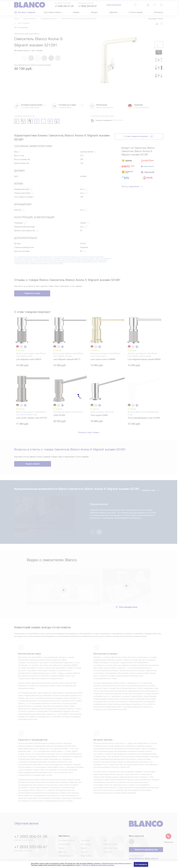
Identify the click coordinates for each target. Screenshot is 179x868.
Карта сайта (86, 843)
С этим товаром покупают (136, 136)
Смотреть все (150, 490)
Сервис (76, 12)
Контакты (159, 12)
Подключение (64, 832)
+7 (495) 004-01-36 (64, 6)
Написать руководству (146, 837)
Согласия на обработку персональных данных (98, 865)
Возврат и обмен (111, 832)
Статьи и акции (136, 12)
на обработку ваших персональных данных (115, 864)
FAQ (105, 828)
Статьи (84, 839)
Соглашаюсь (141, 864)
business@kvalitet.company (144, 853)
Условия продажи (66, 843)
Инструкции (86, 832)
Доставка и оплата (53, 12)
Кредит (94, 12)
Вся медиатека (126, 595)
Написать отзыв (32, 293)
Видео (84, 836)
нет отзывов (24, 23)
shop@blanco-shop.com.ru (144, 846)
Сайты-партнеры (111, 836)
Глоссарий (85, 828)
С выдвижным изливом (48, 19)
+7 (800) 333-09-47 (87, 6)
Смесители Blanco (30, 19)
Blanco (17, 19)
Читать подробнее (132, 187)
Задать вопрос (33, 464)
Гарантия (113, 12)
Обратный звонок (114, 5)
